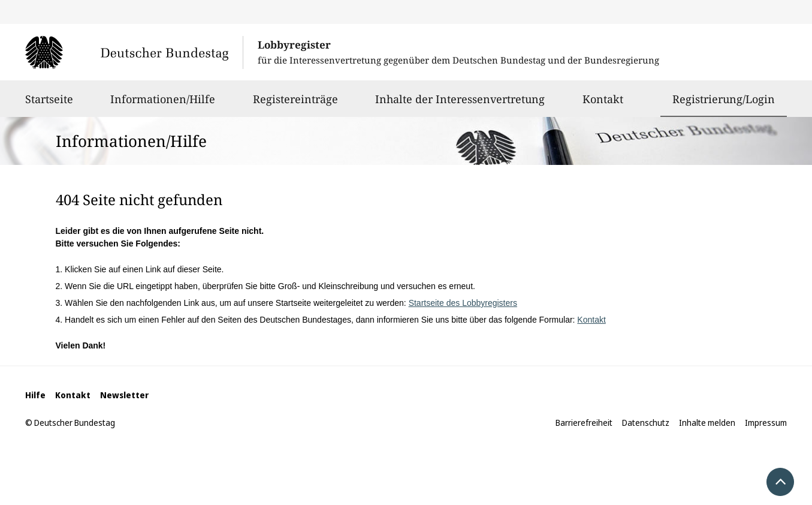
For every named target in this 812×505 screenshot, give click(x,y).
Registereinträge (295, 104)
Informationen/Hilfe (163, 104)
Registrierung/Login (724, 99)
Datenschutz (646, 423)
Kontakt (603, 104)
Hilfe (35, 395)
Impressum (766, 423)
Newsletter (124, 395)
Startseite (49, 104)
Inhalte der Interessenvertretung (460, 104)
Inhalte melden (707, 423)
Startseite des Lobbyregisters (463, 303)
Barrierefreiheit (584, 423)
